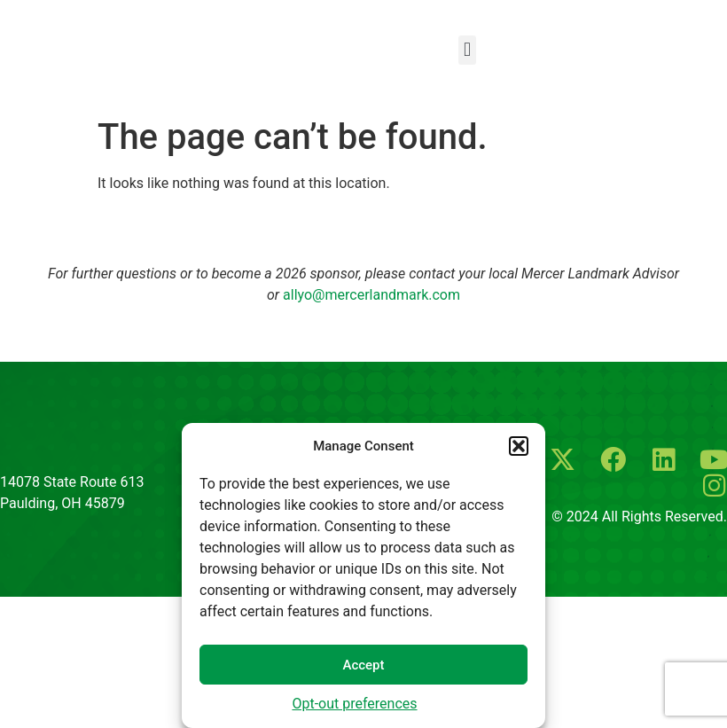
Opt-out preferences (354, 704)
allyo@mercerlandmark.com (371, 295)
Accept (363, 665)
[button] (519, 446)
